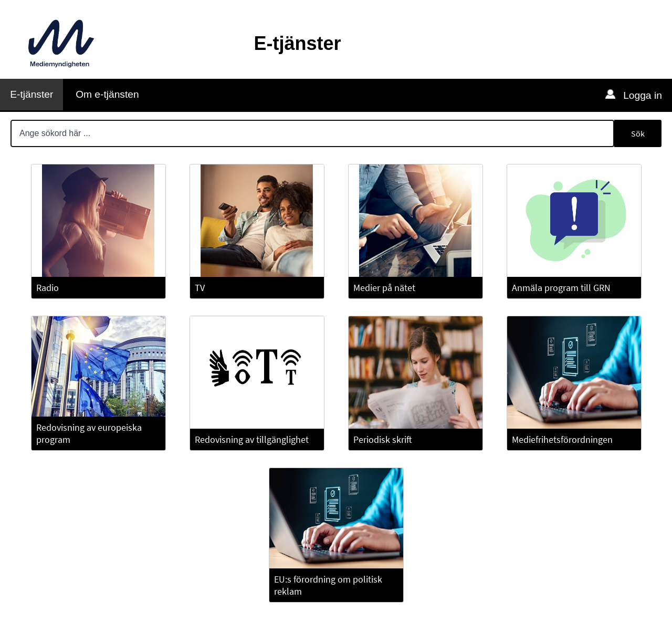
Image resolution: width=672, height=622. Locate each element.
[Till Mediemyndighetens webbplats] (61, 44)
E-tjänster (31, 94)
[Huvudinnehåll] (336, 366)
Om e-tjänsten (107, 94)
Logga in (641, 95)
